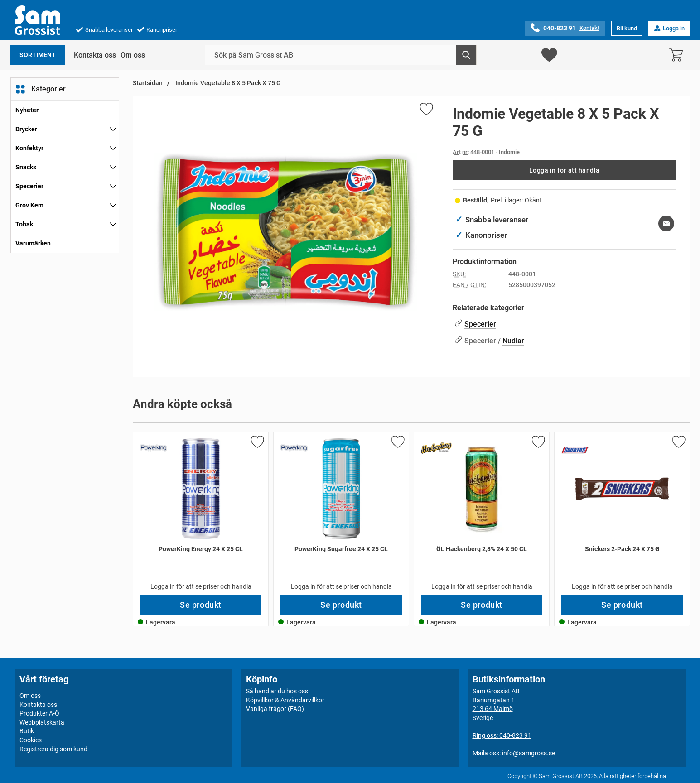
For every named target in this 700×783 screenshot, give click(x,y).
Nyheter (27, 110)
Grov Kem (29, 205)
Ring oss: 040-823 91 (502, 735)
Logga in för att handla (565, 170)
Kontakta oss (95, 55)
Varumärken (33, 243)
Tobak (24, 224)
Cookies (31, 740)
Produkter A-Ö (39, 713)
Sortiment (38, 55)
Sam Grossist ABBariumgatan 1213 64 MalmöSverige (496, 704)
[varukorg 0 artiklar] (678, 55)
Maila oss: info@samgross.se (514, 753)
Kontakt (589, 28)
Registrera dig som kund (53, 749)
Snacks (26, 167)
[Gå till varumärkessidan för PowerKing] (154, 448)
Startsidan (148, 83)
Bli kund (627, 28)
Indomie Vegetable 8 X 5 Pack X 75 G (227, 83)
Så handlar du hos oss (277, 691)
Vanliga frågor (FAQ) (275, 709)
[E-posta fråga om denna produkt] (666, 223)
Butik (27, 731)
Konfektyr (29, 148)
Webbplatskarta (42, 722)
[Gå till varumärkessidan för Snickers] (575, 450)
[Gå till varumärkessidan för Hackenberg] (437, 448)
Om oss (133, 55)
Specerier (29, 186)
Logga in (669, 28)
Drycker (26, 129)
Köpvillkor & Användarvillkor (285, 700)
